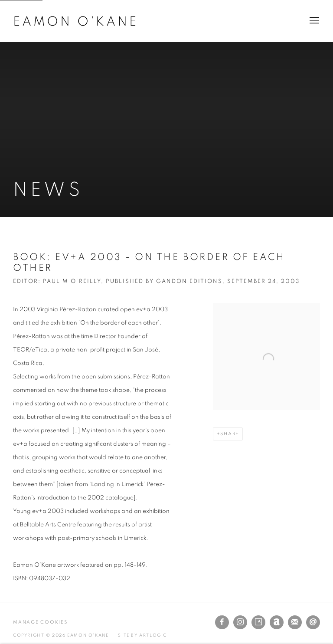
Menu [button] (313, 21)
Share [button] (230, 434)
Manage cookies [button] (40, 622)
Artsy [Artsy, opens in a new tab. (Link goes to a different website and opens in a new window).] (258, 622)
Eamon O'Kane (76, 22)
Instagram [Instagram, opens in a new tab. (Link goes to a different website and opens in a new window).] (240, 622)
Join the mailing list (295, 622)
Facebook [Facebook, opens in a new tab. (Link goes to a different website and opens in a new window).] (222, 622)
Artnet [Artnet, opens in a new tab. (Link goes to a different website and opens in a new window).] (277, 622)
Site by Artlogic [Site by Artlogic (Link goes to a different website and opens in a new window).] (142, 635)
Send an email (313, 622)
